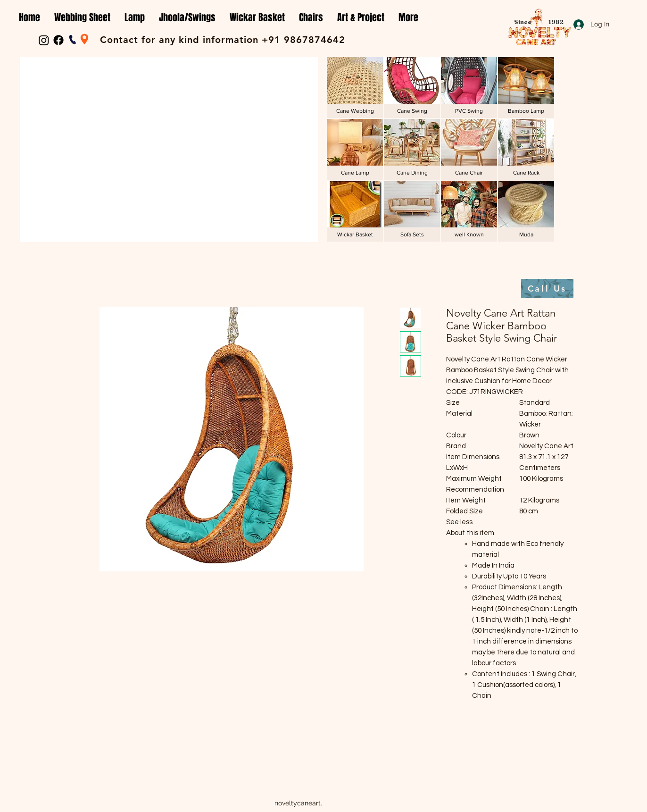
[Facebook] (58, 40)
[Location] (84, 39)
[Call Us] (547, 288)
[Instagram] (44, 40)
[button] (82, 18)
